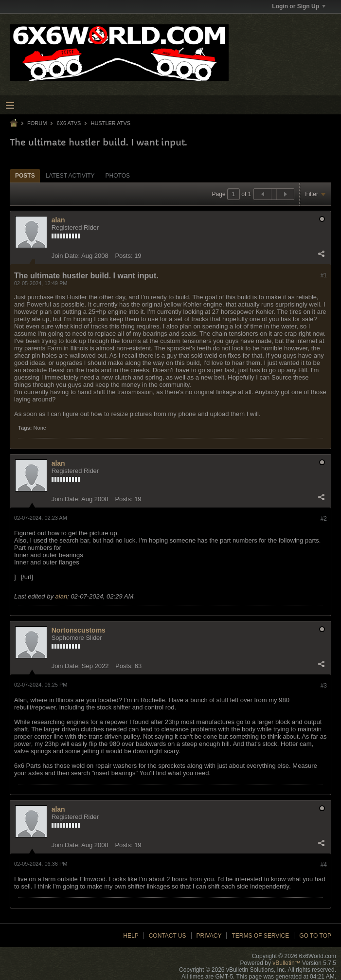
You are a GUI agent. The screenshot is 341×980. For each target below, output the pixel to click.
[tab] (25, 175)
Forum (37, 123)
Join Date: (66, 256)
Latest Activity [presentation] (70, 176)
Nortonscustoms (79, 630)
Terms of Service (260, 936)
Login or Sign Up (299, 6)
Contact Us (168, 936)
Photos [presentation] (118, 176)
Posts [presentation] (25, 176)
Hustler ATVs (110, 123)
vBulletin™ (286, 963)
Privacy (209, 936)
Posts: (124, 256)
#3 (324, 686)
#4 (324, 865)
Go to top (315, 936)
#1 (324, 275)
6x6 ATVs (69, 123)
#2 (324, 519)
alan (58, 220)
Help (131, 936)
